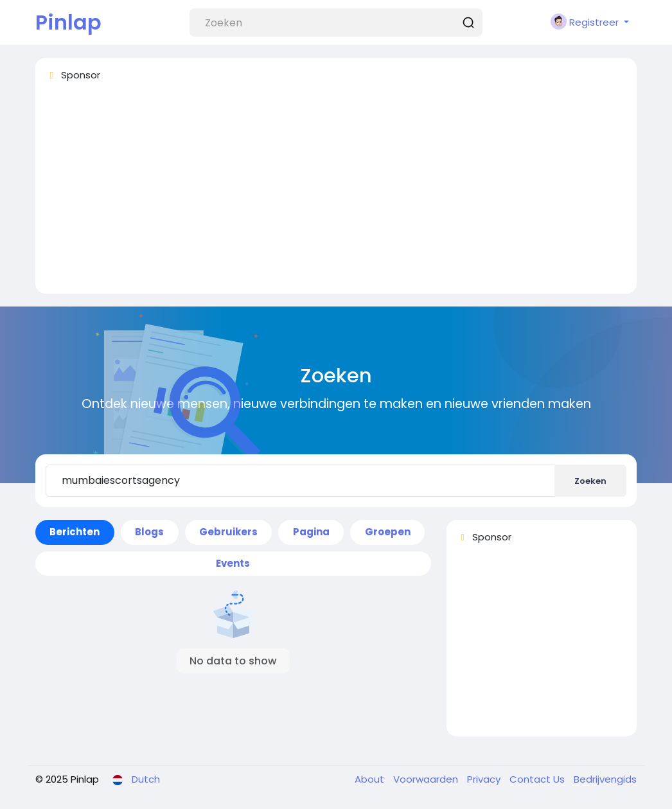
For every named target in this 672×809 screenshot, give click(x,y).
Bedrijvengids (605, 779)
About (371, 779)
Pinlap (68, 22)
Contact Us (538, 779)
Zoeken (590, 481)
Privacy (485, 779)
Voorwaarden (427, 779)
